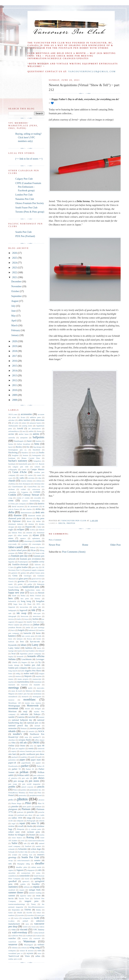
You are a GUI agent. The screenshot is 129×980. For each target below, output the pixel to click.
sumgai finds (35, 890)
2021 (15, 277)
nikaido (12, 731)
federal (33, 547)
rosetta (42, 835)
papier (38, 763)
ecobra (32, 530)
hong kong (26, 601)
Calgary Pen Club (24, 179)
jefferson (26, 625)
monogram (37, 696)
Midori (39, 691)
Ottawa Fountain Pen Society (30, 203)
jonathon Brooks (15, 627)
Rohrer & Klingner (17, 835)
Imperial (12, 607)
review (11, 826)
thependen (16, 910)
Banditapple (19, 441)
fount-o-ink (40, 553)
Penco (15, 790)
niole (23, 731)
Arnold (20, 428)
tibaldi (20, 913)
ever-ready (13, 544)
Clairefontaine (17, 487)
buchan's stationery (18, 461)
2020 (15, 341)
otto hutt (12, 754)
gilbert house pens (37, 573)
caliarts (37, 467)
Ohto (14, 743)
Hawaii (41, 593)
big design (37, 447)
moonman (13, 708)
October (16, 291)
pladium (38, 806)
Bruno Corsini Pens (31, 458)
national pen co (34, 723)
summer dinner (16, 893)
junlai (28, 627)
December (17, 282)
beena (11, 444)
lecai (14, 654)
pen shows (39, 778)
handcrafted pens (31, 587)
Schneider (22, 849)
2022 (15, 272)
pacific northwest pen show (32, 754)
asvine (11, 434)
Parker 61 (30, 769)
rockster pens (33, 832)
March (15, 325)
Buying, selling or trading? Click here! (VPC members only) (28, 137)
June (14, 311)
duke (20, 527)
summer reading (35, 893)
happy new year (16, 593)
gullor (30, 584)
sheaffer (40, 863)
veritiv (25, 927)
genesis (14, 573)
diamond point (15, 518)
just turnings (39, 627)
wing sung (35, 947)
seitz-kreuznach (23, 860)
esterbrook (14, 541)
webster (41, 945)
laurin (20, 651)
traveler (21, 915)
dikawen (29, 518)
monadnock (13, 696)
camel (24, 469)
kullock (11, 642)
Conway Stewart (31, 495)
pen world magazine (31, 784)
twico (16, 918)
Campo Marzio (37, 469)
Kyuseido (13, 645)
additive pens (35, 417)
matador (37, 685)
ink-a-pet (37, 613)
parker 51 (16, 769)
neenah (37, 726)
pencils (41, 787)
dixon (29, 521)
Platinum (26, 809)
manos (11, 679)
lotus (10, 673)
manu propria (23, 679)
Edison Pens (17, 533)
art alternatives (35, 428)
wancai (39, 936)
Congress (25, 492)
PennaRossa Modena (17, 793)
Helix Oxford (35, 595)
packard (15, 757)
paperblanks (26, 763)
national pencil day (18, 726)
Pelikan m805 (23, 775)
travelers (31, 915)
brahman (12, 458)
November (17, 286)
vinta (14, 930)
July (14, 306)
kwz (22, 642)
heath (14, 595)
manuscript (37, 679)
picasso (41, 800)
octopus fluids (25, 740)
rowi (23, 840)
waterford (12, 942)
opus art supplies (18, 748)
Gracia (11, 581)
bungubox (37, 461)
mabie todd (29, 673)
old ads (23, 743)
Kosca (29, 639)
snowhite (12, 873)
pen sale (25, 778)
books (42, 453)
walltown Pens (17, 936)
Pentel (11, 795)
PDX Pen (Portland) (25, 236)
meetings (14, 688)
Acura (23, 417)
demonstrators (26, 512)
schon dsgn (36, 849)
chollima (12, 484)
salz (33, 843)
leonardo (20, 656)
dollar (39, 521)
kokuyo (20, 639)
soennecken (26, 873)
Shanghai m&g (23, 864)
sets (10, 864)
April (14, 321)
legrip (11, 656)
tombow (12, 915)
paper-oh (12, 763)
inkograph (12, 616)
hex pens (25, 598)
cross (11, 501)
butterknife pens (25, 464)
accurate (41, 414)
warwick (37, 938)
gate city (35, 567)
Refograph (31, 821)
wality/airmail (39, 933)
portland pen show (25, 815)
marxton (24, 685)
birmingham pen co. (18, 450)
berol (10, 447)
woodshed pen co (16, 953)
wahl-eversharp (20, 932)
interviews (37, 616)
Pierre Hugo (16, 803)
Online (11, 746)
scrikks (41, 852)
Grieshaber (33, 581)
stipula (36, 887)
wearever (13, 945)
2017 (15, 356)
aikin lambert (24, 420)
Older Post (116, 545)
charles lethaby (27, 481)
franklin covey (38, 562)
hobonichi (12, 601)
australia (12, 438)
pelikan (24, 772)
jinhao (36, 625)
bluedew (25, 453)
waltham (29, 936)
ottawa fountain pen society (31, 751)
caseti (39, 475)
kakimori (32, 630)
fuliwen (38, 564)
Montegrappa (14, 706)
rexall (21, 826)
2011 (15, 385)
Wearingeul (28, 945)
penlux (24, 790)
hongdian (40, 601)
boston (25, 455)
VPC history (39, 930)
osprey (14, 751)
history (38, 598)
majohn (39, 676)
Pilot (28, 803)
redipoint (20, 821)
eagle (11, 530)
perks (11, 800)
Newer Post (54, 545)
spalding (37, 879)
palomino (12, 760)
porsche (30, 812)
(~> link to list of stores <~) (29, 159)
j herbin (35, 619)
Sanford (28, 846)
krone (39, 639)
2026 (15, 253)
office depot (40, 740)
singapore (31, 870)
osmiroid (41, 748)
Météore (29, 691)
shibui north (36, 867)
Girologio (28, 576)
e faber (39, 527)
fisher (21, 553)
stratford (12, 890)
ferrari (42, 547)
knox (10, 639)
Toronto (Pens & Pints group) (30, 212)
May (14, 316)
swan (38, 896)
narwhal (32, 717)
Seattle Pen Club (23, 232)
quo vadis (40, 815)
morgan (38, 708)
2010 (15, 390)
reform (42, 821)
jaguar (21, 622)
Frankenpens (23, 562)
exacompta (36, 544)
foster (30, 553)
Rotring (30, 837)
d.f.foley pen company (17, 504)
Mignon (11, 694)
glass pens (23, 579)
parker (25, 766)
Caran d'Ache (19, 472)
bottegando (37, 455)
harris (32, 593)
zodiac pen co (14, 959)
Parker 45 (40, 766)
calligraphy (13, 469)
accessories (26, 414)
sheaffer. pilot (21, 867)
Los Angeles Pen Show (31, 671)
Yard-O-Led (14, 956)
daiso (31, 504)
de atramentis (33, 506)
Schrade (12, 852)
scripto (15, 855)
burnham (12, 464)
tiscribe (29, 913)
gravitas (21, 581)
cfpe (40, 478)
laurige (11, 651)
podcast (20, 812)
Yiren (27, 956)
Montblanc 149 (15, 703)
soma (38, 873)
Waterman (29, 941)
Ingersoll (23, 610)
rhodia (30, 826)
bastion (39, 441)
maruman (38, 682)
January (15, 335)
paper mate (36, 760)
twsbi (37, 918)
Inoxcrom (25, 616)
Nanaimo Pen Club (25, 199)
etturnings (28, 541)
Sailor (14, 843)
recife (11, 821)
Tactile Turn (24, 898)
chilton (39, 481)
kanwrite (28, 633)
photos (71, 523)
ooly (31, 746)
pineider (15, 806)
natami (42, 717)
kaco (13, 630)
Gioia (15, 576)
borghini (15, 455)
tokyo (39, 913)
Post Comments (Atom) (74, 552)
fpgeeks (11, 562)
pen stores (34, 781)
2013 (15, 376)
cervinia (31, 478)
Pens (39, 793)
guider (20, 584)
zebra (38, 956)
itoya (26, 619)
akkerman (40, 420)
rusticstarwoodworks (36, 840)
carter (22, 475)
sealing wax (27, 855)
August (15, 301)
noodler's (17, 734)
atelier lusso (24, 434)
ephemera (36, 538)
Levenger (40, 659)
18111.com (13, 414)
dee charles (27, 509)
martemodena (23, 682)
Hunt (29, 604)
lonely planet (36, 668)
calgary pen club (20, 467)
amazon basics (36, 423)
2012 (15, 380)
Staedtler (36, 884)
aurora (36, 434)
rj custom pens (35, 829)
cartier (30, 475)
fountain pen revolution (30, 559)
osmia (31, 748)
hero (11, 598)
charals (12, 481)
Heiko (23, 595)
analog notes (27, 426)
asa (24, 431)
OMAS (36, 743)
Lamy (35, 645)
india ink (37, 607)
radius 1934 (17, 818)
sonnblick (12, 876)
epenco (23, 538)
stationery (13, 887)
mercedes (41, 688)
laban (23, 645)
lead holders (30, 651)
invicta (11, 619)
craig (10, 498)
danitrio (41, 504)
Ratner (39, 818)
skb (40, 870)
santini (38, 846)
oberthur (12, 740)
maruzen (12, 685)
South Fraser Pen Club (26, 208)
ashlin (31, 431)
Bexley (19, 447)
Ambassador (13, 426)
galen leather (22, 567)
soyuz (27, 879)
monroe (11, 700)
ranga (29, 818)
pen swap (13, 784)
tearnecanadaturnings (17, 904)
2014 (15, 371)
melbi (30, 688)
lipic (33, 662)
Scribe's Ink (23, 852)
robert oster (14, 832)
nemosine (13, 728)
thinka (39, 910)
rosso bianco (17, 838)
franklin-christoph (20, 564)
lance (39, 648)
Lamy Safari (14, 648)
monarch (25, 696)
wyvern (30, 953)
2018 (15, 351)
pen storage (19, 781)
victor (33, 927)
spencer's (26, 881)
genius (23, 573)
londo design (14, 665)
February (16, 330)
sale (25, 843)
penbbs (12, 787)
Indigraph (12, 610)
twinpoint (26, 918)
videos (42, 927)
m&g (18, 673)
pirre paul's (27, 806)
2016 (15, 361)
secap (11, 860)
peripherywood (36, 795)
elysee (36, 535)
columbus (12, 492)
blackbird (36, 450)
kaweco (12, 636)
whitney (15, 948)
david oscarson (18, 506)
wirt (39, 951)
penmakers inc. (36, 790)
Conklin (12, 495)
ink (33, 610)
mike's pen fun (24, 694)
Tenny (33, 904)
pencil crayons (27, 787)
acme (14, 417)
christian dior (39, 484)
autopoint (24, 438)
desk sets (40, 512)
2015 (15, 366)
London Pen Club (24, 195)
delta (62, 523)
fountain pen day (19, 556)
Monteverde (33, 706)
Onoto (23, 746)
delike (38, 509)
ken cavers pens (28, 636)
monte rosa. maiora (33, 703)
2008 (15, 400)
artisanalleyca (14, 431)
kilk (40, 636)
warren (25, 938)
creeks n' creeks (23, 498)
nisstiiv (32, 731)
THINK (28, 910)
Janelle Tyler (32, 622)
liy (40, 662)
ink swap (21, 613)
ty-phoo (11, 921)
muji (25, 711)
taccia (11, 898)
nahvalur (24, 714)
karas (38, 633)
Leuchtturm (27, 659)
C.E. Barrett (40, 464)
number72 (37, 737)
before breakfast (24, 444)
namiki (11, 717)
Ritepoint (21, 829)
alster (24, 423)
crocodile (37, 498)
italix (19, 619)
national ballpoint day (22, 720)
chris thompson (24, 484)
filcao (33, 550)
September (17, 296)
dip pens (41, 518)
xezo (39, 953)
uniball (25, 921)
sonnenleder (24, 876)
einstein (29, 533)
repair (22, 823)
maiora (18, 676)
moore (27, 708)
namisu (21, 717)
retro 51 (35, 823)
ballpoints (39, 437)
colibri (23, 489)
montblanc (30, 700)
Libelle (15, 662)
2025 (15, 258)
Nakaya (37, 714)
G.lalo (11, 567)
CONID (37, 492)
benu (37, 444)
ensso (11, 538)
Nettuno (24, 728)
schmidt (11, 849)
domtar (31, 524)
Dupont (29, 527)
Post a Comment (55, 540)
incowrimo (24, 607)
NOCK (41, 731)
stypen (22, 890)
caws (10, 478)
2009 (15, 395)
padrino (24, 757)
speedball (13, 881)
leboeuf (41, 651)
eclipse (21, 529)
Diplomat (16, 521)
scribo (33, 852)
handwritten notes (33, 590)
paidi (33, 757)
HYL (39, 604)
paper (22, 760)
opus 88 (41, 746)
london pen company (18, 668)
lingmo (24, 662)
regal (13, 823)
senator (37, 860)
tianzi (11, 913)
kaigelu (21, 630)
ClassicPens (32, 487)
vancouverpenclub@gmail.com (92, 71)
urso (27, 924)
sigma (11, 870)
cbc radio (20, 478)
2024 (15, 263)
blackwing (13, 453)
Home (85, 545)
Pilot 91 (41, 803)
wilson (24, 948)
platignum (13, 809)
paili (40, 757)
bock (34, 453)
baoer (29, 441)
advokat (11, 420)
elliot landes (23, 535)
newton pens (36, 728)
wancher (12, 938)
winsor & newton (27, 951)
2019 (15, 346)
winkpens (12, 951)
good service (37, 579)
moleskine (37, 694)
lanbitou (29, 648)
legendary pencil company (31, 654)
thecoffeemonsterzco (36, 907)
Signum (20, 870)
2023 (15, 268)
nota (26, 737)
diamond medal (34, 515)
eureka (38, 541)
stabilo (23, 884)
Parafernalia (13, 766)
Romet (32, 835)
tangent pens (32, 901)
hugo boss (18, 604)
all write (15, 423)
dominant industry (16, 524)
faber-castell (16, 547)
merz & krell (17, 691)
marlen (11, 682)
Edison (42, 530)
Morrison (12, 711)
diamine (18, 515)
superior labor (26, 896)
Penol (31, 793)
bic (28, 447)
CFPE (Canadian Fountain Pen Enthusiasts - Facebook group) (28, 187)
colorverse (36, 489)
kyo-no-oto (35, 642)
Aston (39, 431)
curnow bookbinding (31, 501)
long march (13, 671)
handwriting (14, 590)
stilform (26, 887)
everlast (24, 544)
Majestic (28, 676)
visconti (24, 930)
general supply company (35, 570)
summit (12, 896)
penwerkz (22, 795)
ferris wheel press (19, 550)
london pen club (32, 665)
